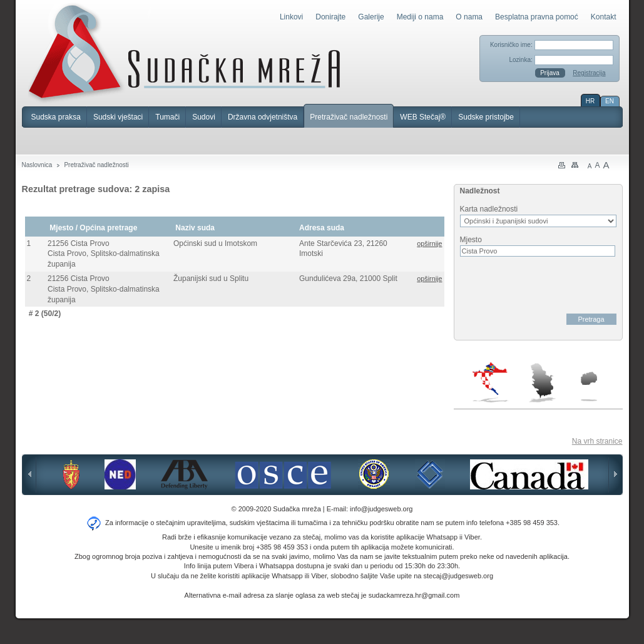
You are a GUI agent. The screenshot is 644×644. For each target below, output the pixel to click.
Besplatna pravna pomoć (537, 17)
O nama (469, 17)
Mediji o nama (420, 17)
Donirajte (330, 17)
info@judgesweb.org (381, 509)
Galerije (371, 17)
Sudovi (204, 117)
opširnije (429, 243)
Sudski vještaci (118, 117)
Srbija (542, 382)
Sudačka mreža (184, 53)
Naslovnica (37, 165)
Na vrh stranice (597, 441)
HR (590, 101)
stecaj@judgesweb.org (458, 576)
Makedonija (589, 386)
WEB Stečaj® (423, 117)
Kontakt (604, 17)
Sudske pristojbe (486, 117)
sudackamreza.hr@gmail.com (414, 595)
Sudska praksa (56, 117)
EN (610, 101)
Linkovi (291, 17)
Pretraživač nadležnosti (349, 117)
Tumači (167, 117)
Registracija (589, 73)
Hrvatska (491, 382)
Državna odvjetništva (263, 117)
